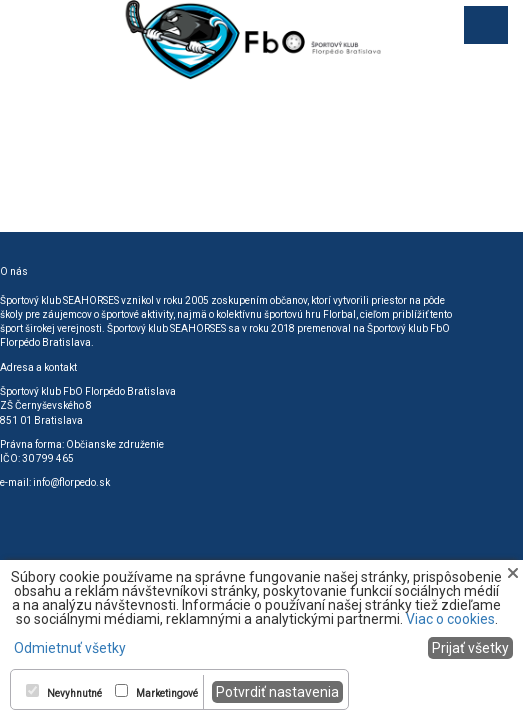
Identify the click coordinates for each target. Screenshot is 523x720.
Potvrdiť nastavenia (277, 692)
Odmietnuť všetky (70, 648)
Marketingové (167, 694)
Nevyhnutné (74, 694)
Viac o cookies (450, 619)
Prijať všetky (470, 648)
